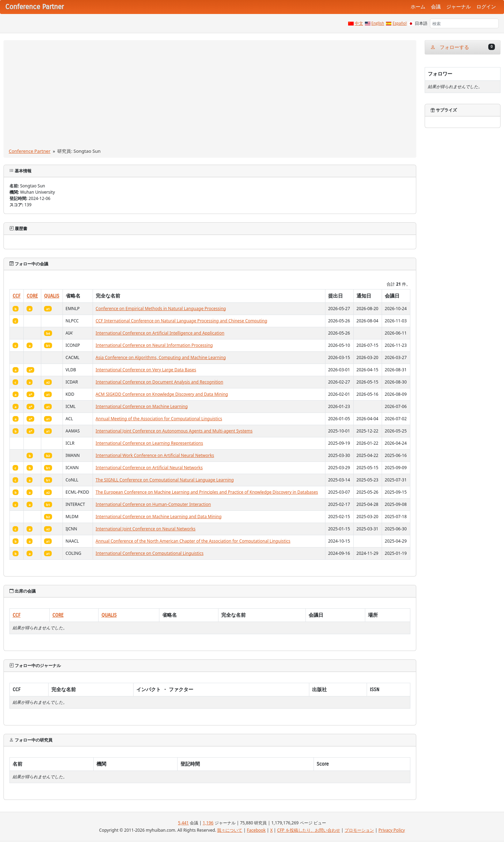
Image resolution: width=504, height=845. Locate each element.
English (378, 23)
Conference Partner (30, 151)
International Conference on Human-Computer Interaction (153, 504)
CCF (17, 296)
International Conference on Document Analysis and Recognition (160, 382)
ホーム (418, 7)
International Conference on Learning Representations (149, 443)
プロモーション (359, 830)
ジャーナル (459, 7)
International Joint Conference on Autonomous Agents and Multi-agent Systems (174, 431)
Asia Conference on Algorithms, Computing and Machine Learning (161, 357)
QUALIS (52, 296)
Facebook (256, 830)
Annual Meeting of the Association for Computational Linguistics (159, 419)
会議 (436, 7)
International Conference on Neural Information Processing (154, 345)
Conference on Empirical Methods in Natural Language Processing (161, 309)
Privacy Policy (392, 830)
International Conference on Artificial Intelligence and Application (160, 333)
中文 (359, 23)
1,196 (208, 823)
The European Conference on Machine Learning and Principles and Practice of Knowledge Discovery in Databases (207, 492)
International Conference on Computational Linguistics (150, 553)
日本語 (421, 23)
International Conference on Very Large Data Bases (146, 370)
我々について (230, 830)
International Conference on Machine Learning (142, 406)
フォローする (463, 47)
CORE (32, 296)
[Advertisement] (210, 95)
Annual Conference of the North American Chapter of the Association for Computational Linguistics (193, 541)
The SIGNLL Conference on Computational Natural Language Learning (165, 480)
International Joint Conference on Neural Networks (146, 529)
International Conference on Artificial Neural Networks (149, 468)
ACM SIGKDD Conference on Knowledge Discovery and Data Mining (162, 394)
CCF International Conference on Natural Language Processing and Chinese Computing (182, 321)
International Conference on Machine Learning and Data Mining (159, 517)
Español (399, 23)
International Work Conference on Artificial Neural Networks (155, 455)
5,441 (183, 823)
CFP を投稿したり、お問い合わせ (309, 830)
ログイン (486, 7)
